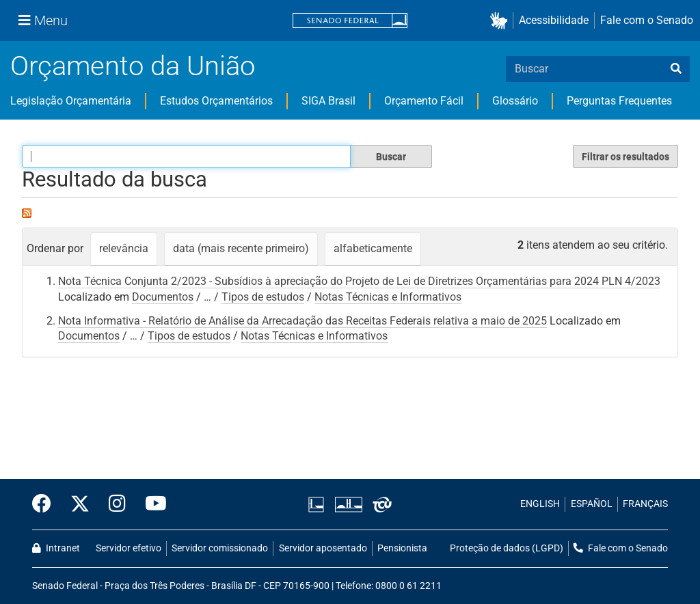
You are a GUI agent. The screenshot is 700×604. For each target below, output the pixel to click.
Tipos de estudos (263, 297)
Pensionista (402, 548)
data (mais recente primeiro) (241, 248)
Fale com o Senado (647, 20)
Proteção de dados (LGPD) (507, 548)
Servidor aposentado (323, 548)
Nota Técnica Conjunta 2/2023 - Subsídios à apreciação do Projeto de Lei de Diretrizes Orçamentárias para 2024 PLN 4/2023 (359, 281)
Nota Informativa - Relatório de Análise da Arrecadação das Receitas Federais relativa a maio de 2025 (302, 321)
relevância (124, 248)
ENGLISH (540, 504)
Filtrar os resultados (625, 156)
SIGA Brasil (328, 101)
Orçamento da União (133, 66)
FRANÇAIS (645, 504)
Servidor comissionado (220, 548)
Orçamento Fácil (424, 101)
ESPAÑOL (592, 504)
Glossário (515, 101)
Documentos (163, 297)
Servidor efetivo (129, 548)
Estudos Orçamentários (216, 101)
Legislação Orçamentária (71, 101)
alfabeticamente (373, 248)
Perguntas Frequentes (619, 101)
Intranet (56, 548)
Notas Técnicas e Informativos (388, 297)
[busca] (676, 69)
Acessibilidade (554, 20)
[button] (501, 21)
